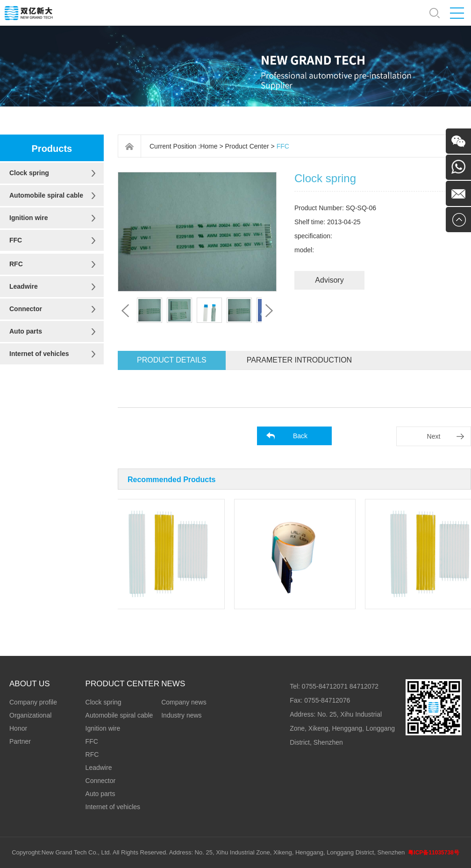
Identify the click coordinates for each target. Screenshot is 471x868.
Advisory (329, 280)
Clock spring (29, 173)
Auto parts (26, 331)
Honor (18, 728)
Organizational (30, 715)
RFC (16, 264)
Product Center (247, 146)
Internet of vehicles (39, 354)
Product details (172, 360)
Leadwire (24, 286)
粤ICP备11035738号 (433, 853)
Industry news (181, 715)
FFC (16, 240)
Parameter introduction (299, 360)
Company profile (33, 702)
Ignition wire (29, 218)
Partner (20, 741)
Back (300, 436)
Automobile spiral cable (46, 195)
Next (434, 436)
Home (209, 146)
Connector (26, 309)
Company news (184, 702)
